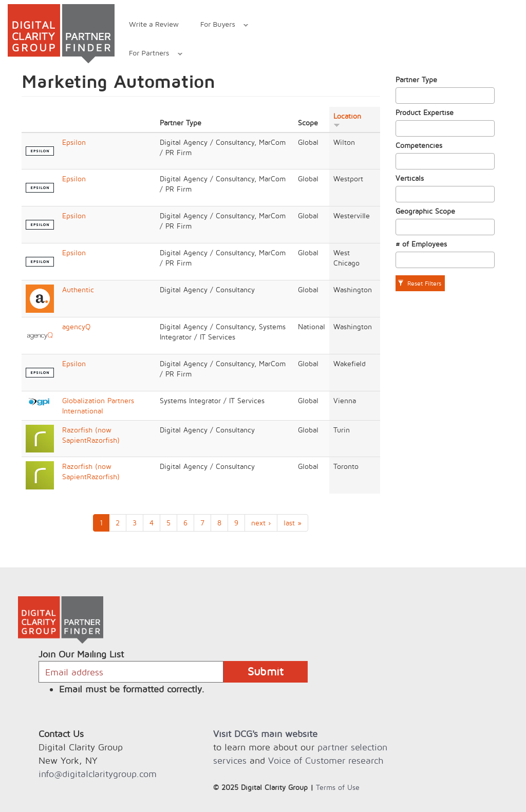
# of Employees (421, 244)
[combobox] (445, 96)
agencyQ (76, 326)
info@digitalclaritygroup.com (98, 774)
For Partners (150, 54)
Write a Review (154, 24)
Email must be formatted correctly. (132, 689)
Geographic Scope (425, 211)
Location (347, 120)
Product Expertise (425, 112)
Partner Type (416, 79)
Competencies (419, 145)
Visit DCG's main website (265, 734)
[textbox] (401, 96)
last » (293, 523)
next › (261, 523)
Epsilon (74, 142)
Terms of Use (338, 787)
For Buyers (219, 25)
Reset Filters (419, 283)
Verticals (410, 178)
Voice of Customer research (326, 760)
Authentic (78, 289)
